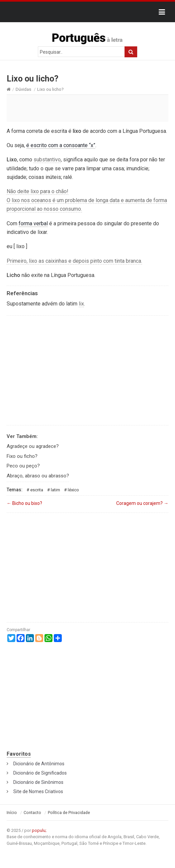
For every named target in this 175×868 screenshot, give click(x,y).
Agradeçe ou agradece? (33, 446)
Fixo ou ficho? (22, 456)
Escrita (37, 490)
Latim (55, 490)
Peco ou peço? (23, 466)
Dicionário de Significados (40, 773)
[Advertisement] (87, 108)
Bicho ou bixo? (24, 503)
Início (12, 813)
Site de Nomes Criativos (38, 791)
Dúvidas (23, 89)
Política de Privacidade (69, 813)
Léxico (73, 490)
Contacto (32, 813)
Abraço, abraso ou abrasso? (38, 476)
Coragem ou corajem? (142, 503)
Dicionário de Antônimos (39, 764)
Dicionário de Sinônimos (38, 782)
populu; (39, 830)
